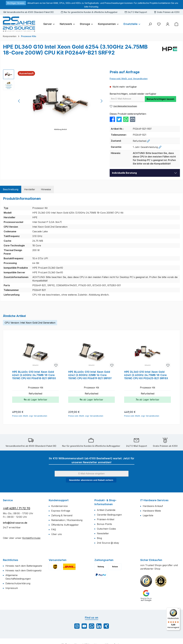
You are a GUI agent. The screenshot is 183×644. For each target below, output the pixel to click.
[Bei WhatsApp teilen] (126, 119)
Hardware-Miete (152, 511)
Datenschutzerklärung (18, 583)
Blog (99, 538)
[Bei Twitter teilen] (119, 119)
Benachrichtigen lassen (160, 99)
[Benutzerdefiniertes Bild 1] (146, 581)
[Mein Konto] (168, 24)
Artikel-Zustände (106, 510)
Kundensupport (59, 500)
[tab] (11, 189)
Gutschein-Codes (106, 529)
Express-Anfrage (61, 511)
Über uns (57, 534)
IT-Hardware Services (154, 500)
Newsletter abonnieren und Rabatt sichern (91, 480)
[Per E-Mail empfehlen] (133, 119)
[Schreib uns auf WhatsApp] (92, 626)
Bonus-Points (104, 524)
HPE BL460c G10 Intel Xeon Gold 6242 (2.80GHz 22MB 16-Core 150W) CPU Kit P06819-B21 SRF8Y (90, 375)
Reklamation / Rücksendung (67, 520)
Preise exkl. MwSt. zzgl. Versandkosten (129, 79)
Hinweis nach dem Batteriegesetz (24, 566)
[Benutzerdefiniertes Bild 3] (146, 596)
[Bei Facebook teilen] (112, 119)
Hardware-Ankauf (153, 506)
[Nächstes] (101, 101)
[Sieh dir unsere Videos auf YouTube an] (84, 626)
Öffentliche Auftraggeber (65, 525)
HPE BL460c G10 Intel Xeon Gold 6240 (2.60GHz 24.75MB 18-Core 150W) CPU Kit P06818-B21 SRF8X (34, 375)
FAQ (54, 529)
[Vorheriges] (19, 101)
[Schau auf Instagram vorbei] (77, 626)
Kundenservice (59, 506)
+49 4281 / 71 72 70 (17, 508)
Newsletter (103, 533)
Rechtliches (11, 560)
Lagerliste (148, 515)
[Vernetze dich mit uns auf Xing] (106, 626)
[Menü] (178, 609)
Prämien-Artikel (106, 519)
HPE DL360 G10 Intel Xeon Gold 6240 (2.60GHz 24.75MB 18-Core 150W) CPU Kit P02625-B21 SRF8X (146, 375)
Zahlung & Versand (62, 515)
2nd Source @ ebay (108, 543)
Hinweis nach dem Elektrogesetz (23, 570)
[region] (53, 101)
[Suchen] (150, 24)
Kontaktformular (31, 538)
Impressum (12, 588)
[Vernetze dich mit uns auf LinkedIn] (99, 626)
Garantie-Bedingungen (109, 515)
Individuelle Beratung (124, 173)
